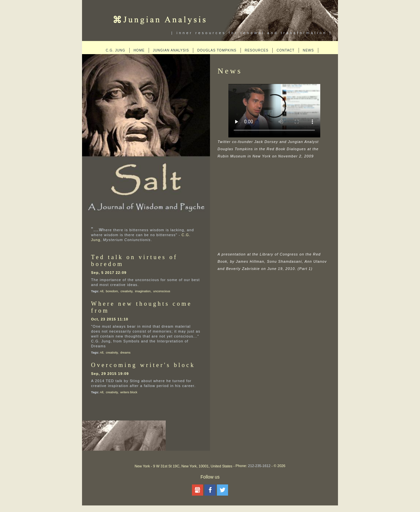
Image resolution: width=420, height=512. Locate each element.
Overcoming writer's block (143, 365)
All (101, 291)
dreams (126, 353)
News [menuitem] (308, 50)
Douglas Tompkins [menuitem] (217, 50)
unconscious (162, 291)
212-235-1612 (259, 466)
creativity (126, 291)
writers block (129, 392)
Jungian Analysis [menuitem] (171, 50)
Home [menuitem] (139, 50)
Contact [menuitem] (286, 50)
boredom (112, 291)
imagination (143, 291)
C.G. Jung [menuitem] (115, 50)
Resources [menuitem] (257, 50)
